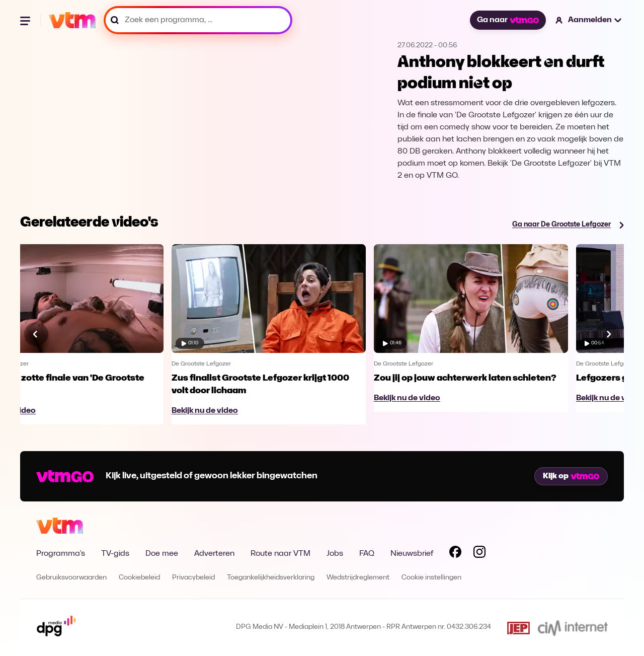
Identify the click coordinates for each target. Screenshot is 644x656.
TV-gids (115, 554)
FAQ (367, 554)
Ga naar (508, 20)
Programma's (61, 554)
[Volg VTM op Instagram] (479, 554)
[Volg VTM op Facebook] (455, 554)
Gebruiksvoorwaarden (71, 578)
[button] (589, 20)
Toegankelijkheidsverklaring (271, 578)
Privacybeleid (193, 578)
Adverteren (214, 554)
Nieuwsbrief (412, 554)
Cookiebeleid (139, 578)
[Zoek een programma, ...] (198, 20)
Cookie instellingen (431, 578)
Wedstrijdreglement (358, 578)
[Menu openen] (26, 20)
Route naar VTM (280, 554)
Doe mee (162, 554)
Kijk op (571, 476)
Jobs (335, 554)
